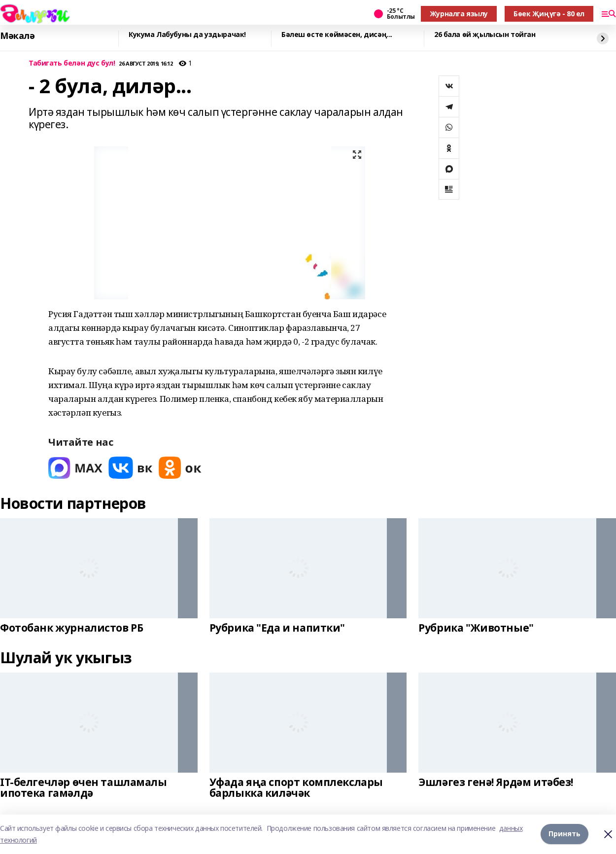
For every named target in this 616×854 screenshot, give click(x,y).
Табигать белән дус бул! (72, 63)
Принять (565, 834)
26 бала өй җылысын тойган (485, 35)
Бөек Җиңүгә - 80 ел (549, 14)
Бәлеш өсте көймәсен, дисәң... (337, 35)
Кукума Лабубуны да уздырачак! (187, 35)
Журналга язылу (459, 14)
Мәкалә (17, 36)
